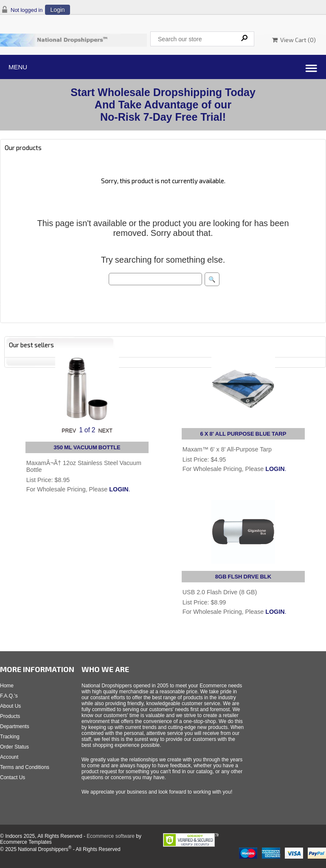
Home (7, 686)
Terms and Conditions (25, 767)
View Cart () (294, 40)
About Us (10, 706)
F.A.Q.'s (9, 696)
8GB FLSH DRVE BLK (243, 577)
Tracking (10, 737)
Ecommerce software (111, 836)
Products (10, 716)
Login (57, 10)
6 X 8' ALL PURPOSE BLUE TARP (243, 434)
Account (9, 757)
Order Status (14, 747)
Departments (15, 726)
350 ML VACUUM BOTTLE (87, 447)
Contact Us (13, 777)
